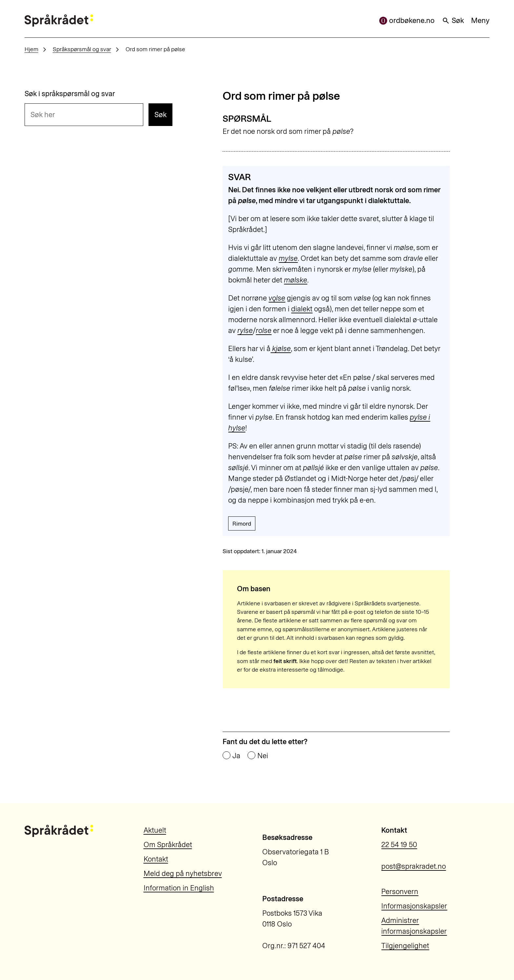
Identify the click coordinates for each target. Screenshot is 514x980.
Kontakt (156, 859)
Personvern (400, 892)
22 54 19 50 (399, 845)
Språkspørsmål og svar (82, 49)
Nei (263, 756)
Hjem (31, 49)
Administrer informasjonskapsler (414, 926)
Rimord (242, 523)
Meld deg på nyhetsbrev (183, 874)
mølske (296, 280)
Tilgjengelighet (405, 946)
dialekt (302, 309)
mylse (288, 258)
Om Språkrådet (168, 845)
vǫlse (277, 298)
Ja (236, 756)
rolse (264, 331)
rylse (245, 331)
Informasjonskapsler (414, 906)
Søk (453, 21)
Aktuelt (155, 830)
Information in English (179, 888)
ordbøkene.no (407, 21)
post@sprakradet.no (414, 866)
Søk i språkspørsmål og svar (70, 94)
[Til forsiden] (59, 21)
